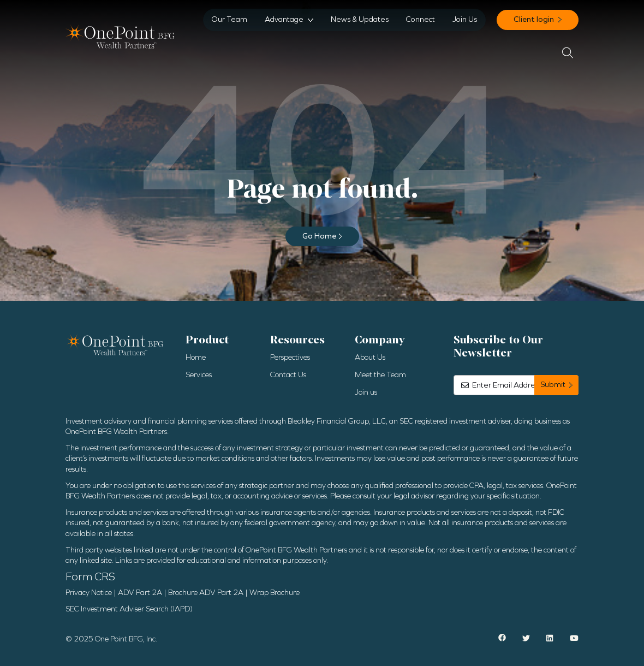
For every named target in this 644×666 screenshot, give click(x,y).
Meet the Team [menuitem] (380, 375)
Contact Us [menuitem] (288, 375)
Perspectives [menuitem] (290, 357)
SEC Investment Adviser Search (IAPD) (129, 609)
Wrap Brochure (275, 593)
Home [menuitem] (196, 357)
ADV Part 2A (140, 593)
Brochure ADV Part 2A (206, 593)
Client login (535, 19)
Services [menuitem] (199, 375)
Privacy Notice (89, 593)
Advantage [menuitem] (284, 19)
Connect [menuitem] (421, 19)
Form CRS (90, 576)
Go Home (319, 236)
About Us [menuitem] (370, 357)
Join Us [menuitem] (465, 19)
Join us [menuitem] (366, 392)
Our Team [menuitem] (229, 19)
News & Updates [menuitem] (360, 19)
